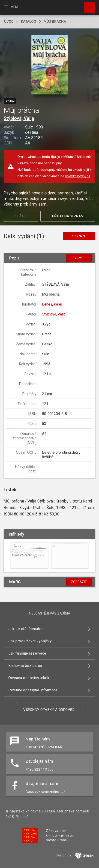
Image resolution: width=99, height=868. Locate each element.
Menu (11, 7)
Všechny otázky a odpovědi (49, 710)
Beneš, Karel (52, 304)
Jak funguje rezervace (27, 653)
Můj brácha (55, 22)
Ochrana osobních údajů (29, 678)
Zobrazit (79, 236)
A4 (44, 434)
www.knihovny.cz (78, 176)
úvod (9, 22)
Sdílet (21, 216)
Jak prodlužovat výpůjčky (30, 641)
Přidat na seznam (68, 216)
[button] (49, 65)
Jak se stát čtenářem (26, 629)
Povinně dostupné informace (33, 690)
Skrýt (79, 258)
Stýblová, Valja (19, 118)
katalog (29, 22)
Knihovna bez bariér (25, 666)
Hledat (88, 5)
